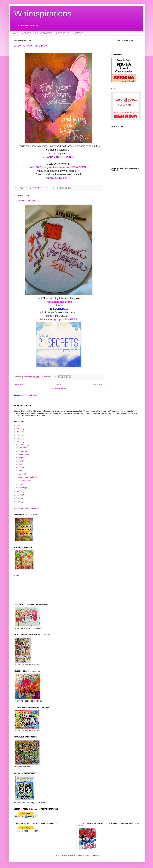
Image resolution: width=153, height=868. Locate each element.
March (21, 474)
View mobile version (58, 389)
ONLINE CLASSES (44, 33)
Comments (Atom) (31, 395)
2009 (19, 502)
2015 (19, 435)
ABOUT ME (78, 33)
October (22, 451)
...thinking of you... (27, 200)
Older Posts (97, 384)
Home (59, 384)
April (21, 471)
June (21, 464)
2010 (19, 498)
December (23, 445)
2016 (19, 432)
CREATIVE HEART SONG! (58, 157)
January (22, 488)
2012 (19, 492)
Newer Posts (20, 384)
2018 (19, 425)
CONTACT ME (62, 33)
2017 (19, 429)
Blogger (97, 856)
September (23, 454)
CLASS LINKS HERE (58, 178)
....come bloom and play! (31, 45)
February (22, 484)
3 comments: (46, 188)
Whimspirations (43, 14)
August (22, 458)
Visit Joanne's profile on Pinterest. (27, 508)
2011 (19, 495)
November (23, 448)
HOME (15, 33)
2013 (19, 442)
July (20, 461)
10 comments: (46, 377)
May (20, 468)
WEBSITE (26, 33)
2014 (19, 438)
